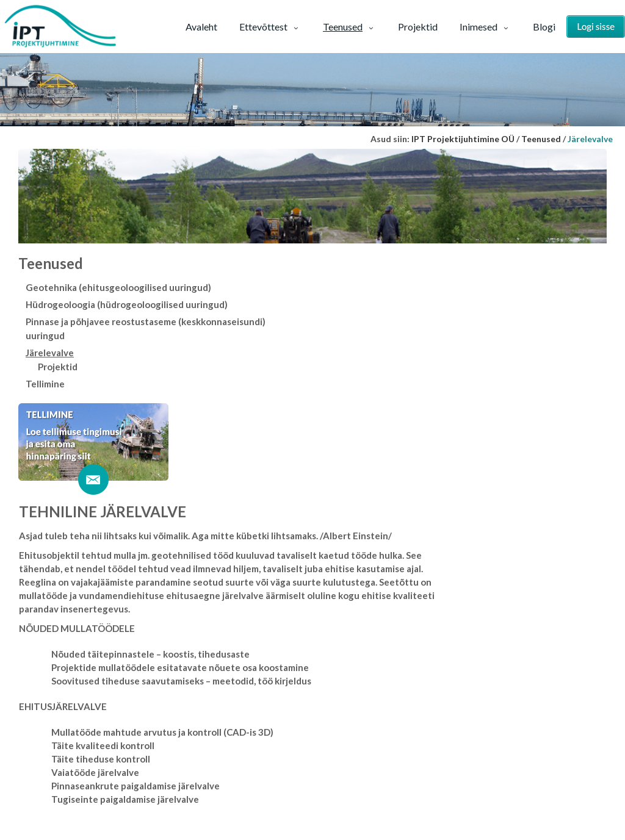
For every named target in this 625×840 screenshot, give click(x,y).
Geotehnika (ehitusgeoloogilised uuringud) (118, 287)
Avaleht (201, 27)
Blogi (544, 27)
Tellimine (45, 384)
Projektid (418, 27)
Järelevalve (50, 353)
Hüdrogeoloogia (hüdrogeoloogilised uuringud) (127, 304)
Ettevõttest (270, 27)
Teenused (349, 27)
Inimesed (485, 27)
